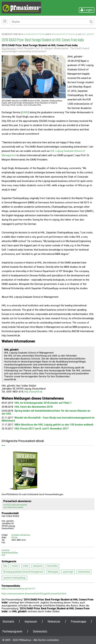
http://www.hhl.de (33, 392)
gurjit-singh (68, 572)
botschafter (52, 566)
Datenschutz (40, 631)
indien (26, 566)
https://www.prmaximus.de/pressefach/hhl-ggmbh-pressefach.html (34, 594)
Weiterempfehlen (10, 553)
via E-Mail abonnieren (13, 507)
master (15, 566)
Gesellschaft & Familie (34, 34)
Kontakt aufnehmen (21, 535)
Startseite (8, 621)
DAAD (25, 112)
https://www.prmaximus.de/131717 (18, 589)
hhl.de (14, 537)
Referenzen (54, 621)
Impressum (31, 621)
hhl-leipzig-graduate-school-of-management (23, 572)
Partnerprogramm (12, 631)
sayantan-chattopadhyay (14, 578)
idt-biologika (53, 572)
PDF (4, 555)
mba (5, 566)
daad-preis (38, 566)
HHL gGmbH (88, 34)
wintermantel (84, 572)
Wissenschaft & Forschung (65, 34)
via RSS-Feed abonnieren (15, 505)
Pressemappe (78, 621)
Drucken (6, 550)
